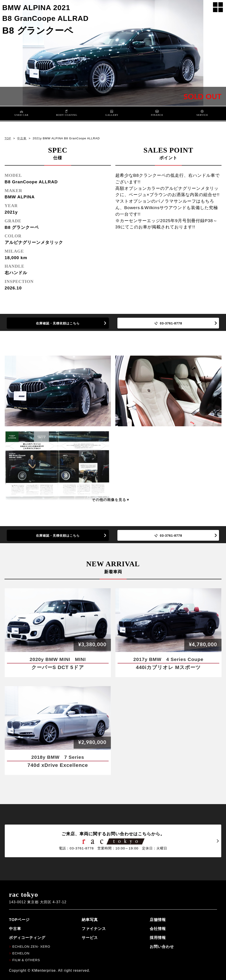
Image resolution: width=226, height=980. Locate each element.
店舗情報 (158, 920)
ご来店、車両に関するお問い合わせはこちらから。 (113, 841)
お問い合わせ (162, 947)
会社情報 (158, 929)
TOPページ (19, 920)
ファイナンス (94, 929)
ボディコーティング (27, 938)
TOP (8, 138)
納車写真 (90, 920)
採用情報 (158, 938)
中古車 (22, 138)
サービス (90, 938)
